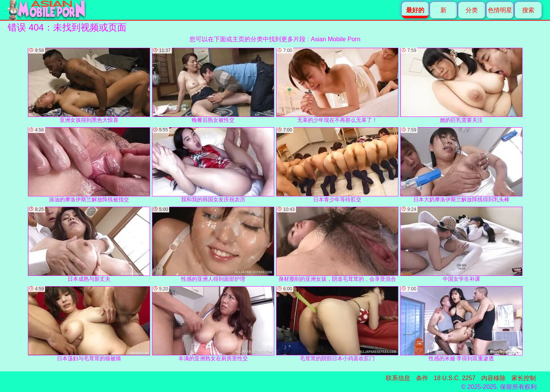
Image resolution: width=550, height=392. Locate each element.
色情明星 (500, 10)
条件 (422, 378)
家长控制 (524, 378)
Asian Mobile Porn (336, 39)
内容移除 (493, 378)
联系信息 (398, 378)
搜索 (528, 10)
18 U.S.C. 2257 (455, 378)
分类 (472, 10)
